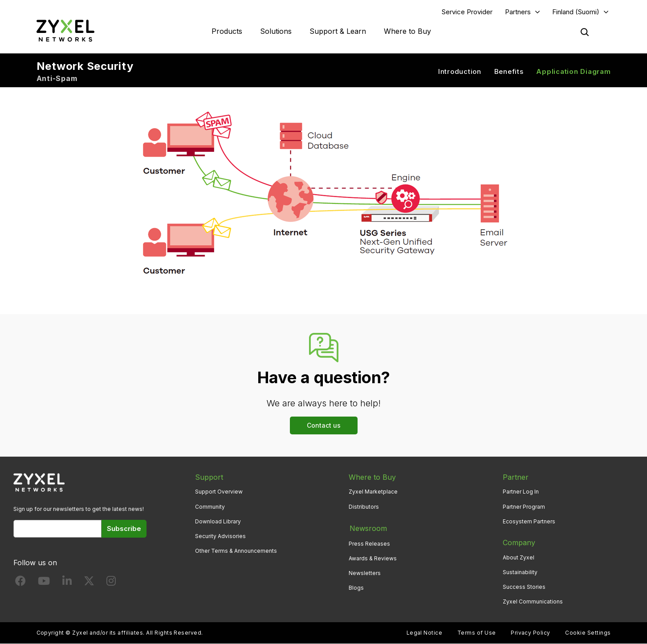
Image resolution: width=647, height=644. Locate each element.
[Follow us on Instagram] (111, 583)
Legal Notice (425, 633)
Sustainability (520, 572)
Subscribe (124, 529)
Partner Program (524, 507)
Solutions (276, 31)
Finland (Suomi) (576, 12)
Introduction (460, 71)
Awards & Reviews (373, 557)
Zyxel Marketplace (373, 492)
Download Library (218, 521)
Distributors (364, 507)
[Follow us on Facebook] (20, 583)
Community (210, 507)
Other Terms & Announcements (236, 551)
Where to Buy (407, 31)
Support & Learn (338, 31)
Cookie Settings (588, 633)
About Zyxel (519, 557)
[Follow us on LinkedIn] (67, 583)
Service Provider (467, 12)
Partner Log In (521, 492)
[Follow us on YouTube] (44, 583)
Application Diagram (573, 71)
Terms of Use (477, 633)
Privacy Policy (531, 633)
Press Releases (369, 543)
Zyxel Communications (533, 602)
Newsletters (365, 572)
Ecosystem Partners (529, 521)
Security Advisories (220, 536)
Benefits (509, 71)
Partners (518, 12)
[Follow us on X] (89, 583)
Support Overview (219, 492)
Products (227, 31)
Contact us (324, 425)
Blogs (356, 587)
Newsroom (367, 528)
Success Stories (524, 587)
